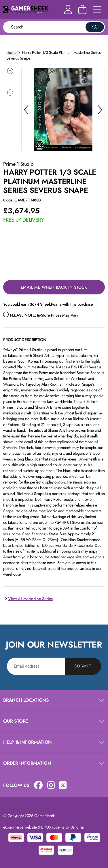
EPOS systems (53, 827)
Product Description (25, 339)
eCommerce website (20, 827)
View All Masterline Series (28, 598)
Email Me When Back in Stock (54, 287)
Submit (83, 665)
